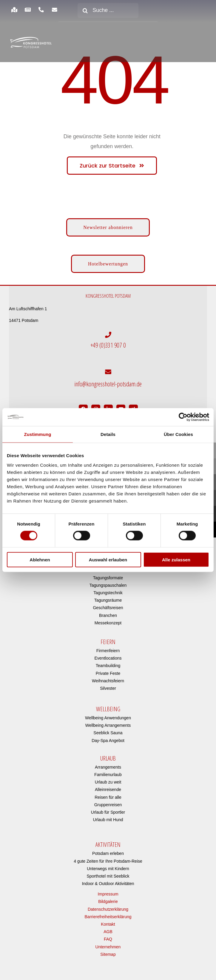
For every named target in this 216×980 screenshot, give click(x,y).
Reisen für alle (108, 795)
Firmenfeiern (108, 648)
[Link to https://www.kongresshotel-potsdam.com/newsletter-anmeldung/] (55, 10)
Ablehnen (40, 559)
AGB (108, 929)
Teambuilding (108, 663)
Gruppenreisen (108, 802)
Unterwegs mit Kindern (108, 866)
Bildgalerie (108, 899)
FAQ (108, 937)
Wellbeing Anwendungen (108, 715)
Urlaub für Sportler (108, 810)
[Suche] (85, 10)
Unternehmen (108, 944)
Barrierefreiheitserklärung (108, 914)
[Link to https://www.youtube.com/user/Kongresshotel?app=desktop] (121, 407)
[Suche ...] (108, 10)
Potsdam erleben (108, 851)
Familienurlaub (108, 772)
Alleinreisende (108, 787)
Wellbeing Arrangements (108, 723)
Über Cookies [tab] (178, 434)
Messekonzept (108, 620)
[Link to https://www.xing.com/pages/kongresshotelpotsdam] (133, 407)
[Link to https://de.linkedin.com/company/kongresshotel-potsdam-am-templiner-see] (108, 407)
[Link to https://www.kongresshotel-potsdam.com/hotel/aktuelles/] (28, 10)
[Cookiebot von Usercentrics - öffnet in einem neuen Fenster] (183, 417)
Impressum (108, 892)
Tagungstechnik (108, 590)
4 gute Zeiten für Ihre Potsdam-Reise (108, 859)
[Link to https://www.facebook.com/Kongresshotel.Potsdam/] (83, 407)
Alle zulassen (176, 559)
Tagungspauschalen (108, 583)
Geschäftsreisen (108, 606)
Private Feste (108, 671)
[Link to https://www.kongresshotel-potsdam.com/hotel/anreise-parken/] (14, 10)
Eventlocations (108, 656)
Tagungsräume (108, 598)
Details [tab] (108, 434)
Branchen (108, 613)
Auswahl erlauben (108, 559)
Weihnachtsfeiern (108, 678)
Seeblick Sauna (108, 731)
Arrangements (108, 765)
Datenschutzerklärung (108, 907)
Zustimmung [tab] (38, 434)
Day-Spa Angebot (108, 738)
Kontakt (108, 922)
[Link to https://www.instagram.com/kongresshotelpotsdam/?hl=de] (96, 407)
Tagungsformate (108, 575)
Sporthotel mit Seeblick (108, 874)
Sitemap (108, 952)
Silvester (108, 686)
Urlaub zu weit (108, 780)
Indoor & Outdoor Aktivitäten (108, 881)
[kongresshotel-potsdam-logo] (31, 42)
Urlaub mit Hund (108, 817)
